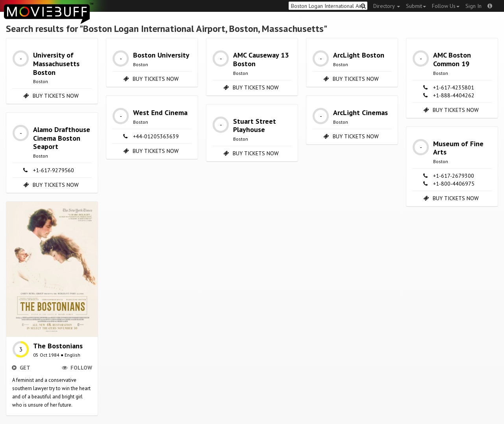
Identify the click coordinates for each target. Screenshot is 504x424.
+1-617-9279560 (54, 170)
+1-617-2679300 (454, 176)
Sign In (473, 6)
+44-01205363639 (156, 136)
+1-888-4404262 (454, 95)
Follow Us (446, 6)
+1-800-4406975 (454, 184)
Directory (387, 6)
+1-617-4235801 (454, 87)
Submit (416, 6)
